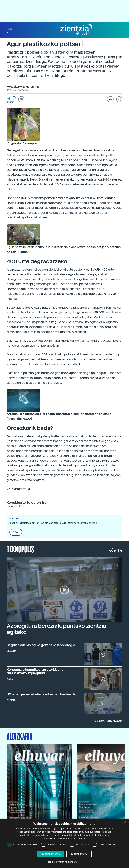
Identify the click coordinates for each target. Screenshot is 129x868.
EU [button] (21, 99)
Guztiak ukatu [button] (79, 854)
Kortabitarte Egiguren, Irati (23, 87)
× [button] (125, 822)
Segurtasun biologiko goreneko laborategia (41, 645)
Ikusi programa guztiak (107, 721)
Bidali (16, 532)
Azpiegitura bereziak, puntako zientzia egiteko (56, 629)
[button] (9, 30)
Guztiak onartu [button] (51, 854)
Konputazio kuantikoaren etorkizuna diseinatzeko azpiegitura (35, 671)
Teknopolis (20, 549)
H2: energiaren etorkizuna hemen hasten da (41, 694)
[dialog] (64, 843)
